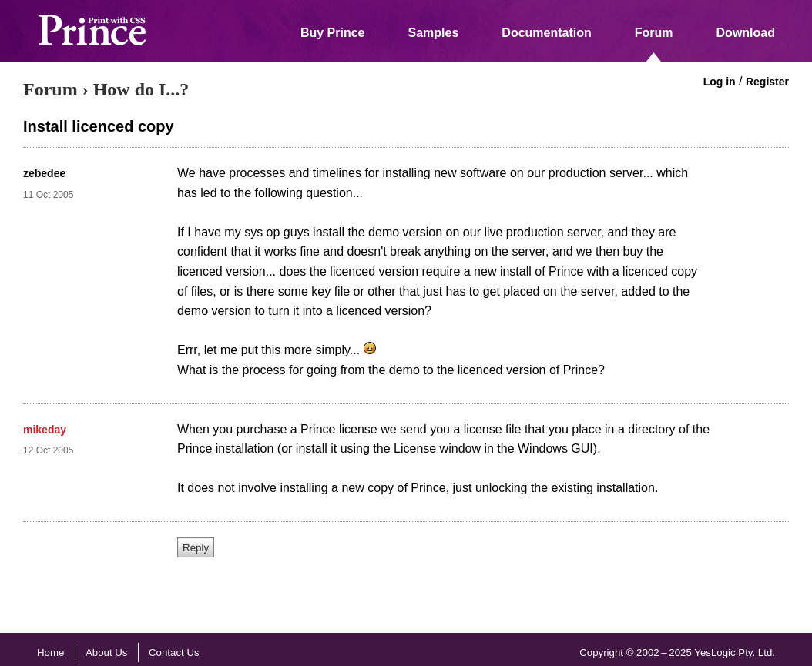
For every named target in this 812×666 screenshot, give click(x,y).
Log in (720, 82)
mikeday (45, 430)
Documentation (546, 33)
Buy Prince (333, 33)
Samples (434, 33)
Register (767, 82)
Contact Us (174, 653)
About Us (107, 653)
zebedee (44, 173)
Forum (654, 33)
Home (50, 653)
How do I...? (141, 89)
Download (746, 33)
